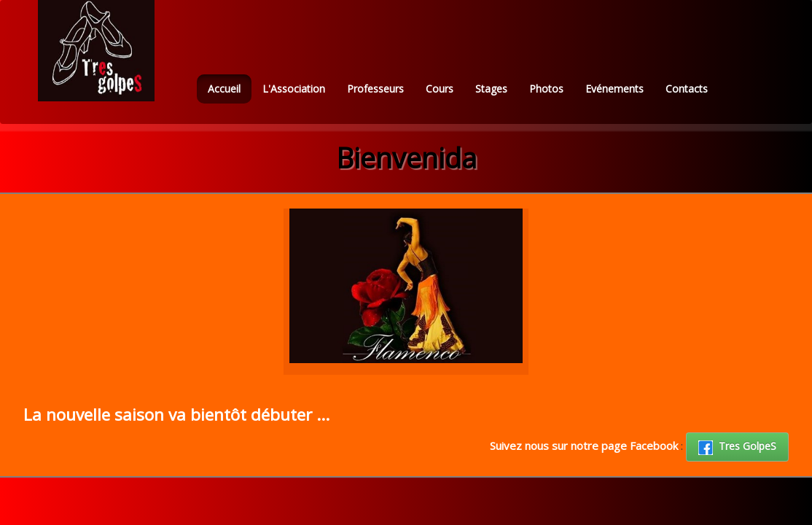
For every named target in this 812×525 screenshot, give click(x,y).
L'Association (294, 89)
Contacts (687, 89)
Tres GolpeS (737, 447)
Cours (440, 89)
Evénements (614, 89)
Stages (491, 89)
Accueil (224, 89)
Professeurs (375, 89)
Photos (546, 89)
